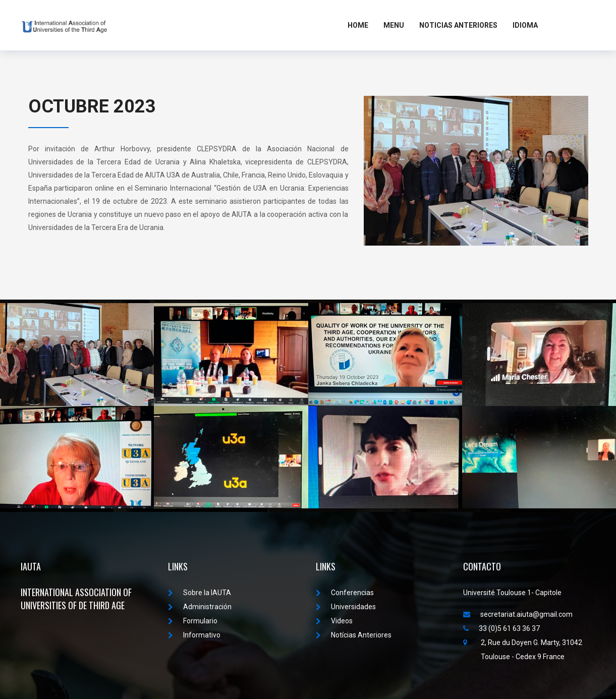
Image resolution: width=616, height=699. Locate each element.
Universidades (346, 607)
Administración (200, 607)
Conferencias (345, 593)
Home (358, 25)
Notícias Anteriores (354, 635)
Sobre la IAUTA (200, 593)
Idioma (525, 25)
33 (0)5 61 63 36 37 (501, 628)
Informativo (194, 635)
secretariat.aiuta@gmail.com (518, 614)
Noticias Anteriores (458, 25)
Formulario (193, 621)
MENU (394, 25)
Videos (334, 621)
